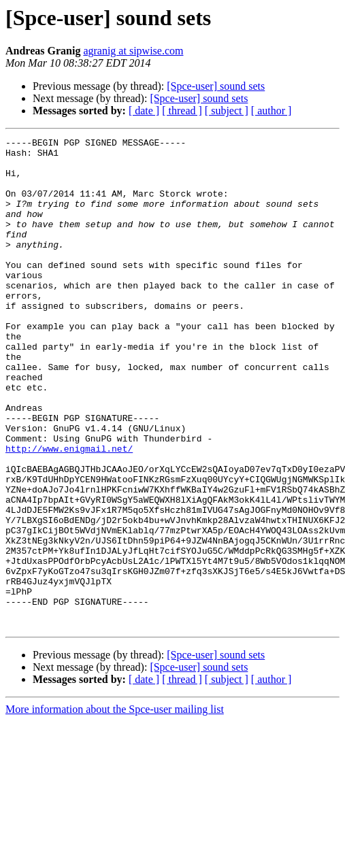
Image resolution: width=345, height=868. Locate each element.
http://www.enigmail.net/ (69, 512)
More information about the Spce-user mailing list (115, 807)
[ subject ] (227, 111)
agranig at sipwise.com (133, 51)
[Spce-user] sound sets (216, 86)
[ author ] (272, 111)
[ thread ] (182, 111)
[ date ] (144, 111)
